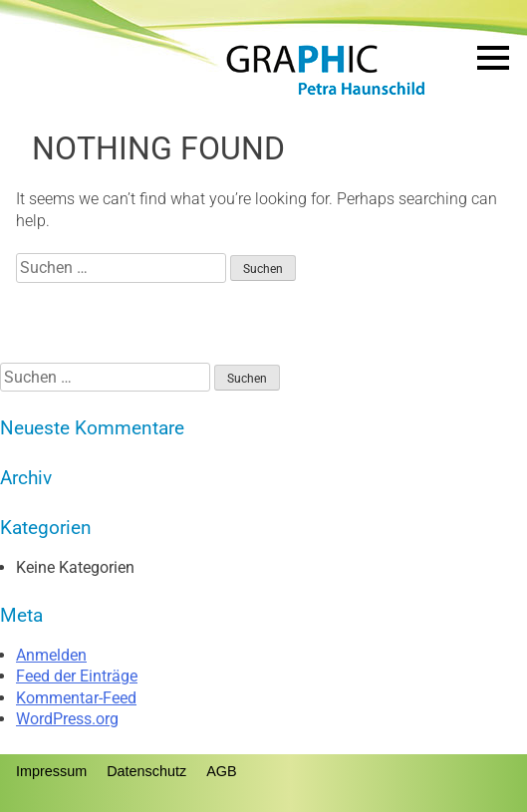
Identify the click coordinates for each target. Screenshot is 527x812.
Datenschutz (146, 771)
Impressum (51, 771)
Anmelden (51, 655)
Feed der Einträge (77, 676)
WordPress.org (67, 719)
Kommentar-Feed (76, 698)
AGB (221, 771)
